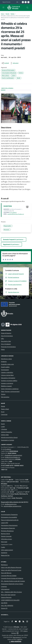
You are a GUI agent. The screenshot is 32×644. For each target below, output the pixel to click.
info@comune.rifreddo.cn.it (12, 457)
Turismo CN (4, 608)
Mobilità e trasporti (6, 386)
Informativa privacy (6, 539)
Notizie (13, 14)
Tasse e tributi (5, 409)
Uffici (2, 339)
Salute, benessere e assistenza (10, 389)
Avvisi (3, 412)
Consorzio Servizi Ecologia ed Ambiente (12, 578)
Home (3, 14)
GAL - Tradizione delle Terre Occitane (11, 592)
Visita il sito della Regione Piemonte (11, 567)
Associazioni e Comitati (8, 440)
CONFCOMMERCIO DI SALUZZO (10, 600)
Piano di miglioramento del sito (10, 520)
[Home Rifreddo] (15, 8)
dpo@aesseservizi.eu (11, 504)
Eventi (3, 424)
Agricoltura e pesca (6, 359)
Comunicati (4, 414)
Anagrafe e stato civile (7, 364)
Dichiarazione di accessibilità (9, 517)
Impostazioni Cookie (7, 544)
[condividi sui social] (5, 63)
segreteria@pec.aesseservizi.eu (12, 506)
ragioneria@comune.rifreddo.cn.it (16, 214)
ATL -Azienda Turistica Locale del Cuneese (13, 581)
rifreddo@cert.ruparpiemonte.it (13, 455)
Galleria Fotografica (6, 432)
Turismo (3, 394)
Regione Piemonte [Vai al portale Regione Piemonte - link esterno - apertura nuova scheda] (6, 2)
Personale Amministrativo (8, 347)
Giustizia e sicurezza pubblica (9, 381)
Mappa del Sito (5, 555)
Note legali (4, 542)
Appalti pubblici (5, 367)
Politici (3, 349)
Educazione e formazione (8, 378)
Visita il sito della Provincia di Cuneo (11, 570)
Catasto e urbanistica (7, 372)
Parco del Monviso (6, 573)
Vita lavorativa (5, 397)
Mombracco (4, 565)
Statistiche (4, 553)
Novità (7, 14)
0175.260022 (13, 212)
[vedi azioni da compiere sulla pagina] (14, 63)
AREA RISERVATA (15, 641)
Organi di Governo (6, 333)
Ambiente (4, 362)
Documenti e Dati (6, 341)
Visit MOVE (4, 603)
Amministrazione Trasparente (9, 515)
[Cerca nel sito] (27, 8)
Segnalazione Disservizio (8, 528)
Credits (3, 547)
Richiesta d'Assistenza (7, 531)
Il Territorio (4, 429)
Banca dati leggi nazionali (8, 595)
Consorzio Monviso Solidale (9, 576)
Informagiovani (5, 589)
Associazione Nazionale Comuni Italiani (12, 584)
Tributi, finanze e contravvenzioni (10, 391)
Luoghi (3, 427)
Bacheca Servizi (5, 534)
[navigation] (3, 7)
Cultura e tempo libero (7, 375)
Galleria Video (5, 435)
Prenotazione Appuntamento (9, 525)
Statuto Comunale (6, 536)
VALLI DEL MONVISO (7, 606)
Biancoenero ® (17, 637)
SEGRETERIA (8, 206)
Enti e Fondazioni (6, 344)
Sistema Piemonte (6, 597)
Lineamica (4, 586)
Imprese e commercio (7, 383)
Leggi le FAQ (5, 523)
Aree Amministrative (7, 336)
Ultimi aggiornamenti (7, 550)
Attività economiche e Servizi (9, 437)
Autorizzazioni (5, 370)
